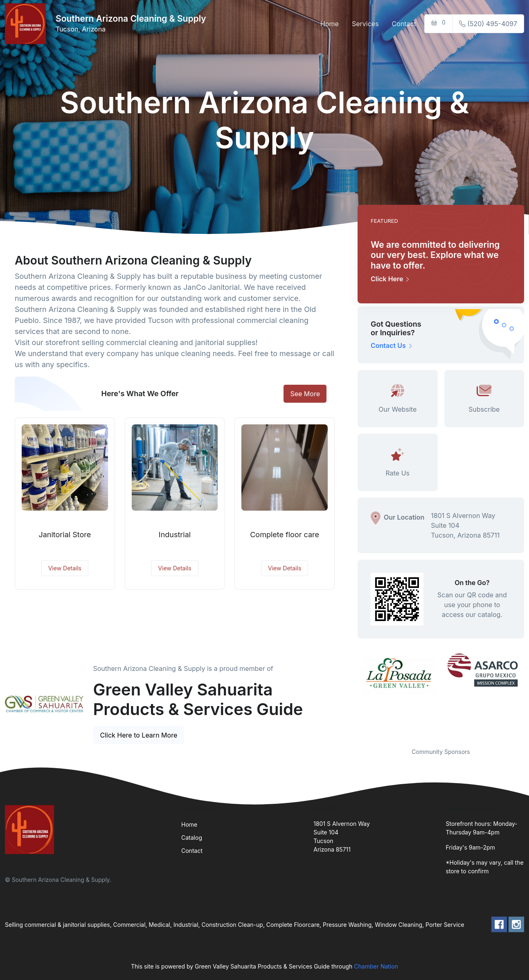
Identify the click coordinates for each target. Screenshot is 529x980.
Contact (404, 24)
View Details (65, 568)
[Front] (27, 24)
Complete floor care (285, 535)
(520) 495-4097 (488, 24)
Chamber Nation (376, 966)
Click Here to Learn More (139, 735)
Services (365, 24)
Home (330, 24)
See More (305, 394)
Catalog (192, 838)
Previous (351, 695)
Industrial (175, 535)
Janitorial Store (65, 535)
